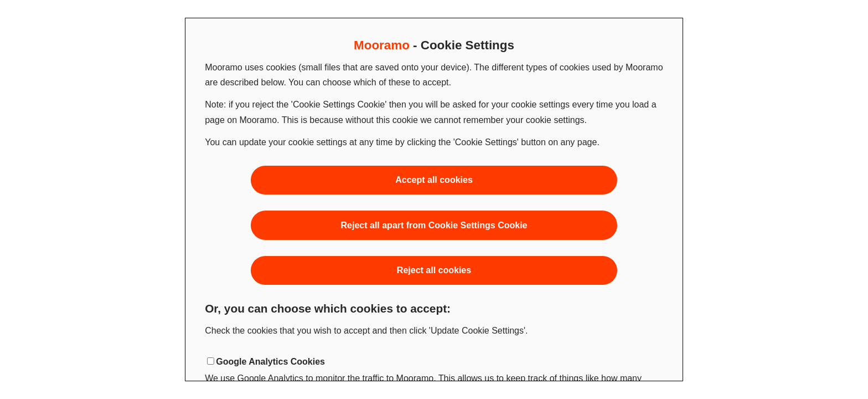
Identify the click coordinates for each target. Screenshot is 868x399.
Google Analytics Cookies (270, 362)
